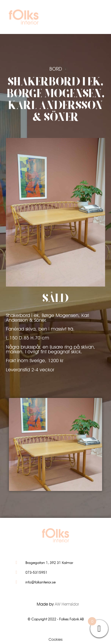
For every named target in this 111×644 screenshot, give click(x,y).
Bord (56, 69)
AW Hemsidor (67, 604)
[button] (94, 18)
